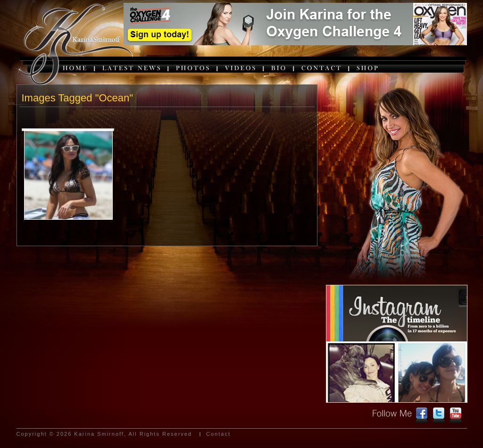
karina (73, 45)
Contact (218, 434)
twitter (439, 415)
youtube (456, 415)
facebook (422, 415)
